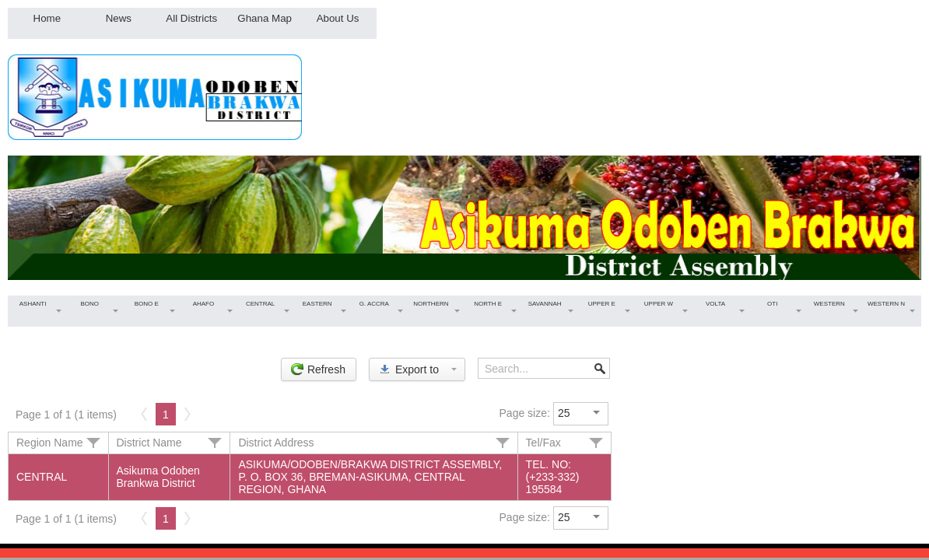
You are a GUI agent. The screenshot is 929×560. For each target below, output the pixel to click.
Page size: (525, 413)
